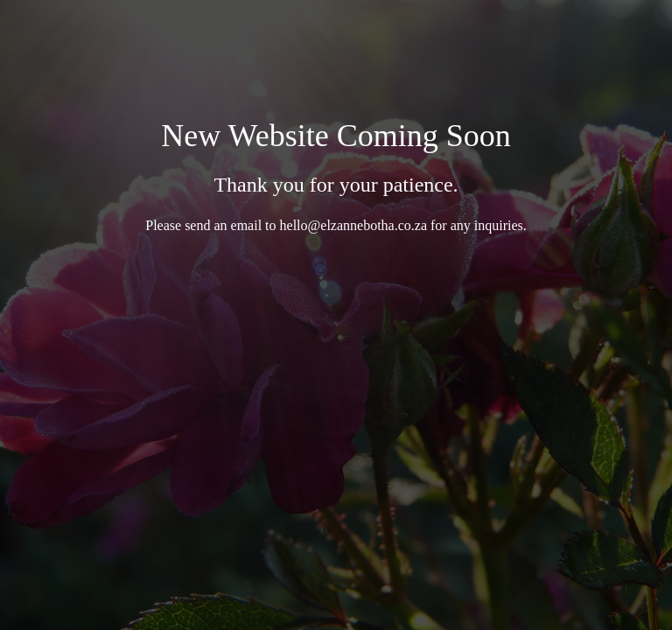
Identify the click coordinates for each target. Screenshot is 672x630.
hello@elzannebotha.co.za (353, 225)
